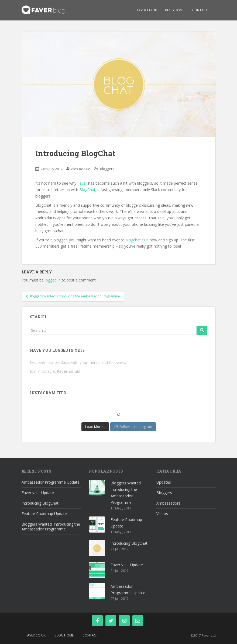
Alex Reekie (81, 169)
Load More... (95, 427)
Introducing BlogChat (40, 503)
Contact (200, 10)
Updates (164, 482)
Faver (82, 183)
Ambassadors (168, 503)
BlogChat (87, 190)
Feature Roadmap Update (44, 514)
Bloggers (107, 169)
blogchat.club (137, 240)
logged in (53, 280)
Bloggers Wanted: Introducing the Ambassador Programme (51, 527)
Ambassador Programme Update (51, 482)
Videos (162, 514)
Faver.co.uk (147, 10)
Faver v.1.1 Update (38, 493)
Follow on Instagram (133, 427)
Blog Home (175, 10)
